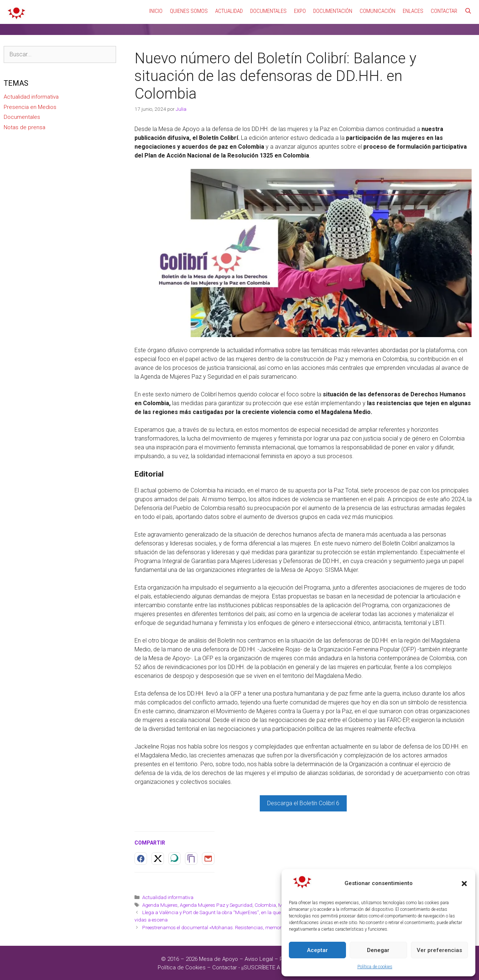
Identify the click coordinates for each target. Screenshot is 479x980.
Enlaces (413, 11)
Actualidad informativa (168, 896)
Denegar (378, 950)
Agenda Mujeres (160, 904)
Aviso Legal (259, 958)
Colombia (265, 904)
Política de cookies (375, 967)
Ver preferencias (439, 950)
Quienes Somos (189, 11)
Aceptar (317, 950)
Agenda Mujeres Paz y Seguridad (216, 904)
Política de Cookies (182, 967)
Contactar (444, 11)
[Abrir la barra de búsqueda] (468, 11)
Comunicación (377, 11)
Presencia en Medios (30, 107)
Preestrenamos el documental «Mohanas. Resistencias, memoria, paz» (220, 927)
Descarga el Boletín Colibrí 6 (303, 803)
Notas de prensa (25, 127)
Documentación (333, 11)
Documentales (268, 11)
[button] (464, 884)
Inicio (156, 11)
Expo (300, 11)
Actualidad (229, 11)
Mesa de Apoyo (219, 958)
